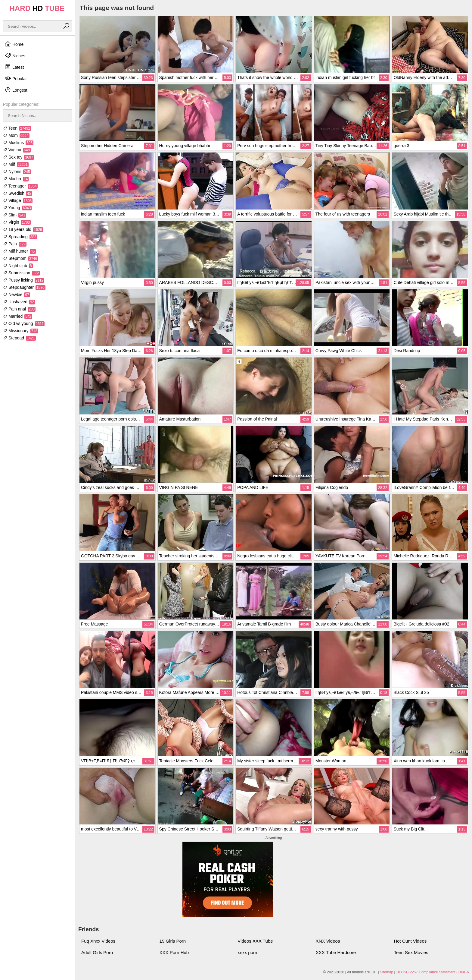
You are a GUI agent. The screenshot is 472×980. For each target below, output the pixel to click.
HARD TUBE (37, 8)
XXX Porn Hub (174, 952)
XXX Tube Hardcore (336, 952)
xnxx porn (247, 952)
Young (17, 208)
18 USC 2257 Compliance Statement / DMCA (433, 972)
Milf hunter (19, 251)
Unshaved (19, 302)
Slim (15, 215)
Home (14, 44)
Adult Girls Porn (97, 952)
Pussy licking (24, 280)
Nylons (17, 172)
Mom (16, 135)
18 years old (23, 229)
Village (18, 200)
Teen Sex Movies (411, 952)
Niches (15, 55)
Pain (15, 244)
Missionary (21, 331)
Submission (21, 273)
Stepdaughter (24, 287)
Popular (16, 78)
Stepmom (20, 258)
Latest (14, 67)
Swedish (17, 193)
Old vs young (24, 323)
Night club (18, 266)
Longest (16, 90)
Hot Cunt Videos (410, 941)
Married (18, 316)
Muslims (18, 143)
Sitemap (387, 972)
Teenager (20, 186)
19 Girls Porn (173, 941)
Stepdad (19, 338)
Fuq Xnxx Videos (98, 941)
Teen (17, 128)
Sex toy (19, 157)
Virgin (17, 222)
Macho (16, 179)
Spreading (20, 237)
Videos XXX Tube (255, 941)
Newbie (17, 295)
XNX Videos (328, 941)
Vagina (17, 150)
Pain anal (19, 309)
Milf (16, 164)
